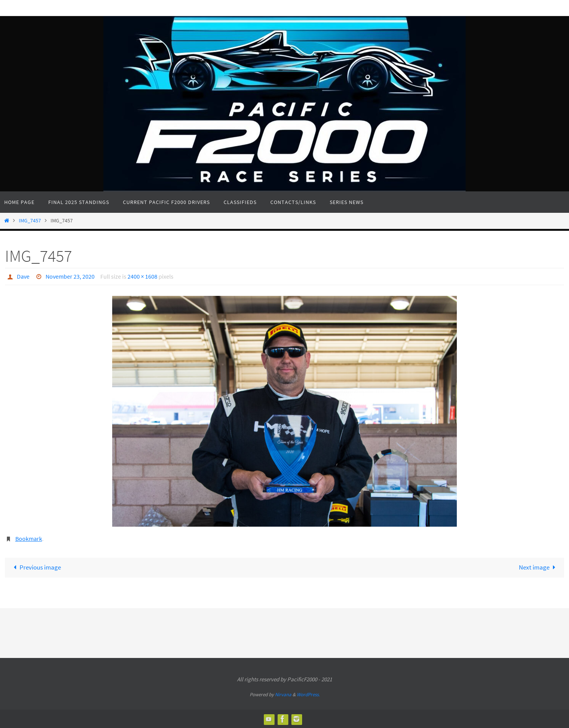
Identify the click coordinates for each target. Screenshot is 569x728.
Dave (23, 276)
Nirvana (283, 694)
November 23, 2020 (70, 276)
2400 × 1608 (142, 276)
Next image (539, 567)
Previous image (36, 567)
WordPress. (308, 694)
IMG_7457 (30, 221)
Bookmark (29, 538)
